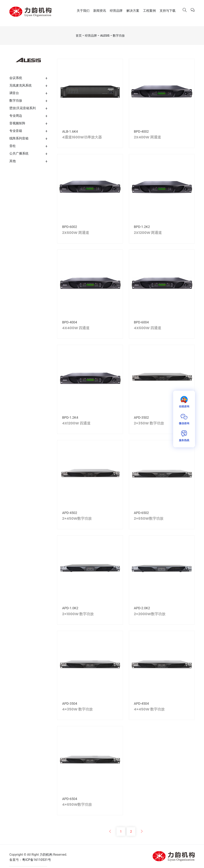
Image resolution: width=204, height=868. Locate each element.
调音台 (14, 93)
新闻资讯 (100, 11)
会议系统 (16, 78)
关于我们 (83, 11)
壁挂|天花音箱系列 (23, 108)
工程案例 (149, 11)
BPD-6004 (141, 322)
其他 (13, 161)
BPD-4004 (70, 322)
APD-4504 (141, 704)
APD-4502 (70, 513)
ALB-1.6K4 (70, 131)
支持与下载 (168, 11)
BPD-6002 (70, 227)
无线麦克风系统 (21, 85)
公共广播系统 (19, 153)
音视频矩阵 (17, 123)
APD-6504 (70, 799)
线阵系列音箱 (19, 138)
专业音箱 (16, 131)
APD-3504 (70, 704)
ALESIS (105, 36)
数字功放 (119, 36)
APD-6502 (141, 513)
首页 (79, 36)
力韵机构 (46, 855)
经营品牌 (116, 11)
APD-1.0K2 (70, 608)
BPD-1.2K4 (70, 417)
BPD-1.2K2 (142, 227)
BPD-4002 (141, 131)
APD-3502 (141, 417)
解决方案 (133, 11)
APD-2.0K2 (142, 608)
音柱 (13, 146)
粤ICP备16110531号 (37, 860)
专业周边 (16, 116)
